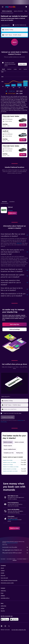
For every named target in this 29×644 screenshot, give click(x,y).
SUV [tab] (20, 69)
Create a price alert (12, 520)
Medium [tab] (9, 69)
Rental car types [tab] (8, 442)
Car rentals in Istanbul (22, 559)
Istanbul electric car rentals (10, 469)
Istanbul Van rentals (8, 460)
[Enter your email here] (16, 409)
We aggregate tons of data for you (15, 550)
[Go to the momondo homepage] (10, 7)
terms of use (21, 420)
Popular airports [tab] (8, 446)
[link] (23, 125)
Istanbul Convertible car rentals (11, 467)
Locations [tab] (12, 202)
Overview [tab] (4, 202)
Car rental (3, 559)
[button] (3, 7)
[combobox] (6, 25)
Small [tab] (3, 69)
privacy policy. (4, 422)
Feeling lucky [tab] (20, 453)
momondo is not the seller (15, 547)
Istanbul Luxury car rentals (9, 463)
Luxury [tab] (25, 69)
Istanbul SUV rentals (8, 465)
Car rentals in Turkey (11, 559)
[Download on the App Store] (14, 619)
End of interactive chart (1, 87)
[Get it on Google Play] (5, 619)
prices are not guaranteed (12, 543)
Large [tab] (15, 69)
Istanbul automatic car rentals (10, 471)
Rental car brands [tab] (19, 442)
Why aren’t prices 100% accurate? (15, 553)
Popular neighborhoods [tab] (10, 449)
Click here (19, 243)
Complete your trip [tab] (9, 453)
